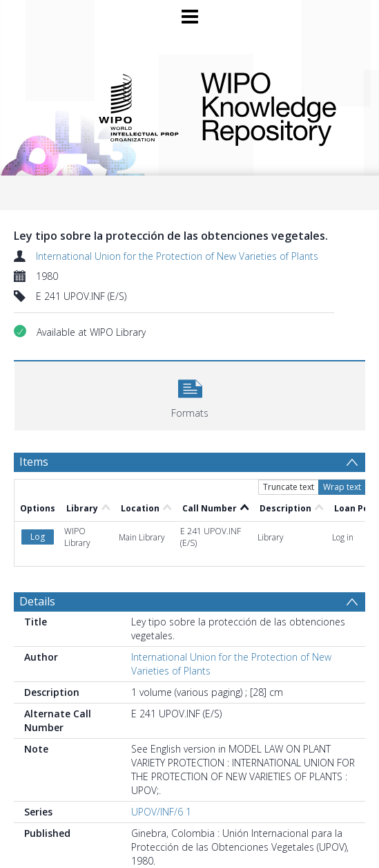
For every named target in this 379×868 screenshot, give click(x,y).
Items (34, 462)
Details (37, 601)
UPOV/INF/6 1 (161, 812)
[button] (190, 394)
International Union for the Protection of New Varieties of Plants (177, 256)
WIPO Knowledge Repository (274, 106)
